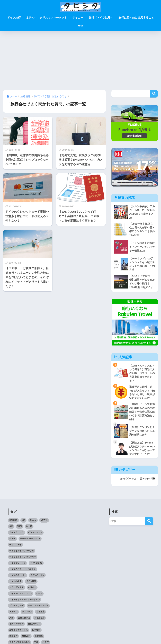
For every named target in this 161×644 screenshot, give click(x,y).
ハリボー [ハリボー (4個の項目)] (32, 590)
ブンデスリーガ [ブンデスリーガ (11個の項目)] (16, 608)
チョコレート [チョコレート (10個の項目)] (15, 547)
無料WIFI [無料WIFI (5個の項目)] (26, 639)
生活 (80, 26)
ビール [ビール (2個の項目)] (39, 596)
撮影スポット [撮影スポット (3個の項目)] (34, 627)
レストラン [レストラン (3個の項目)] (27, 614)
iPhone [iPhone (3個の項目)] (33, 523)
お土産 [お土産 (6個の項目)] (29, 529)
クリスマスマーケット (53, 18)
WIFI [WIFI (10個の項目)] (19, 529)
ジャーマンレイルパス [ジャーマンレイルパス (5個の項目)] (30, 541)
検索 (154, 94)
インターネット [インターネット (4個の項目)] (35, 535)
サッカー (78, 18)
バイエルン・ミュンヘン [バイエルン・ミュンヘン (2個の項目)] (21, 596)
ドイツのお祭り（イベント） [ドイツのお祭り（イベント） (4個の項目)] (23, 572)
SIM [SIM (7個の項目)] (11, 529)
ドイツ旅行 (14, 18)
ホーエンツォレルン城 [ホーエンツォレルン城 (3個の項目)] (38, 608)
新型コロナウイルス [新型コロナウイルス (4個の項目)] (19, 633)
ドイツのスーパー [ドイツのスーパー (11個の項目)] (17, 578)
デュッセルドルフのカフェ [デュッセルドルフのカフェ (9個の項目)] (22, 553)
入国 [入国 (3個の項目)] (11, 620)
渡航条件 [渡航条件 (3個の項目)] (13, 639)
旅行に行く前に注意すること (136, 18)
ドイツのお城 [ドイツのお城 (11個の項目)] (36, 565)
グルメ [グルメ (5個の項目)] (12, 541)
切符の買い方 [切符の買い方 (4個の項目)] (24, 620)
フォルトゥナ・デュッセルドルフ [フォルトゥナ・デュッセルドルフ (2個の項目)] (25, 602)
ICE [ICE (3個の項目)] (23, 523)
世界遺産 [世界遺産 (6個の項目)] (40, 614)
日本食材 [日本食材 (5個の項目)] (36, 633)
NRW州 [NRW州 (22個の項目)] (44, 523)
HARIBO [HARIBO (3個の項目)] (13, 523)
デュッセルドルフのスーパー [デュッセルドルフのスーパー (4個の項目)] (23, 559)
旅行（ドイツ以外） (101, 18)
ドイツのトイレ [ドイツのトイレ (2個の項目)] (37, 578)
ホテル (30, 18)
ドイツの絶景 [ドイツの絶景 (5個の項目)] (15, 584)
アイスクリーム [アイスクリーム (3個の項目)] (16, 535)
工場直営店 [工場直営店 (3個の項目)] (39, 620)
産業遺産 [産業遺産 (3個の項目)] (39, 639)
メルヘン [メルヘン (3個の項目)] (13, 614)
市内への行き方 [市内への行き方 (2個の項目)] (16, 627)
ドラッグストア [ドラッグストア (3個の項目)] (16, 590)
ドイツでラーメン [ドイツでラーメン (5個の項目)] (17, 565)
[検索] (149, 524)
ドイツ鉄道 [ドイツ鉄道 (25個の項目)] (31, 584)
